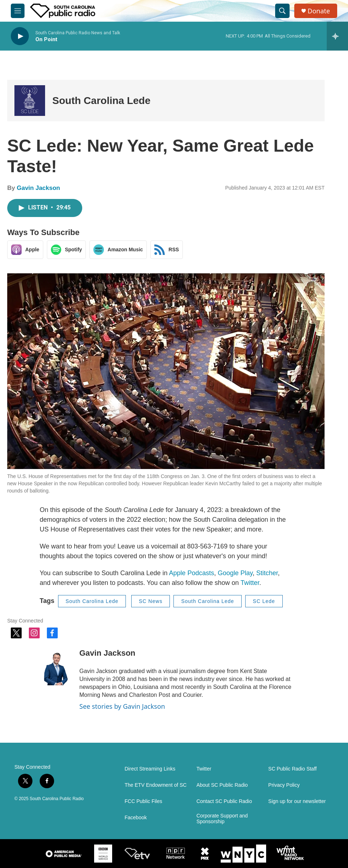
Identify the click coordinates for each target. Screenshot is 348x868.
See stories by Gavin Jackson (122, 706)
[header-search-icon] (282, 11)
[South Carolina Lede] (30, 101)
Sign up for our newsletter (297, 801)
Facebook (136, 818)
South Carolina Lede (101, 101)
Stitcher (267, 573)
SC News (151, 601)
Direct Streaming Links (150, 769)
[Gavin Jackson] (56, 664)
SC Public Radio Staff (292, 769)
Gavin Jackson (38, 188)
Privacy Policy (284, 785)
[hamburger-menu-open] (18, 11)
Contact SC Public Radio (224, 801)
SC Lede (264, 601)
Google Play (235, 573)
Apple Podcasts (192, 573)
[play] (20, 36)
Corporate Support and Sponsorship (222, 819)
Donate (319, 11)
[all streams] (337, 36)
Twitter (250, 583)
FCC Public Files (144, 801)
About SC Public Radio (222, 785)
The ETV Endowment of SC (156, 785)
